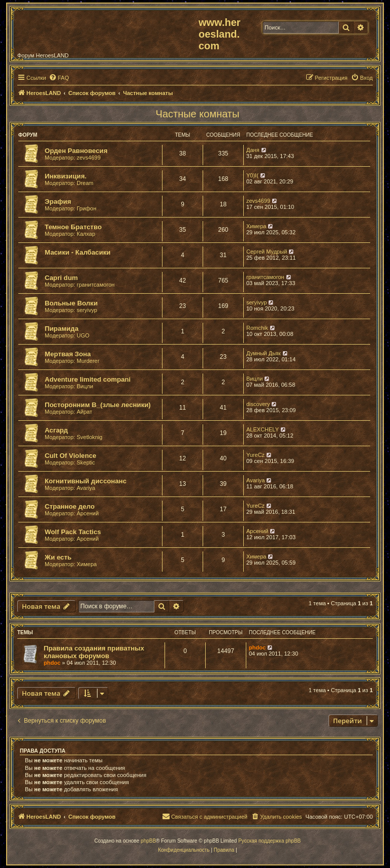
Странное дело (70, 506)
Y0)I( (252, 175)
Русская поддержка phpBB (269, 841)
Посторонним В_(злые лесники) (98, 405)
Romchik (257, 328)
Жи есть (58, 557)
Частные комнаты (198, 114)
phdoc (52, 663)
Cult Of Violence (71, 456)
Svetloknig (90, 437)
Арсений (88, 513)
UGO (83, 335)
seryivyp (87, 310)
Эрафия (58, 201)
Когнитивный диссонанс (86, 481)
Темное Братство (73, 227)
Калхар (86, 234)
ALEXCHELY (263, 429)
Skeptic (86, 462)
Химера (256, 226)
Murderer (88, 361)
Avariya (86, 488)
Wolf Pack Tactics (73, 532)
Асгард (56, 430)
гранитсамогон (96, 285)
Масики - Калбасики (78, 252)
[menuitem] (59, 78)
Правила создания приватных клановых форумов (94, 652)
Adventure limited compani (88, 379)
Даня (253, 150)
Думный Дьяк (264, 353)
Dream (85, 183)
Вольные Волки (71, 303)
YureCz (255, 455)
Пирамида (62, 329)
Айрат (85, 412)
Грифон (87, 208)
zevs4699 (89, 158)
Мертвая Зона (68, 354)
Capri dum (61, 278)
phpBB (148, 841)
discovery (258, 404)
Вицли (85, 386)
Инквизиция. (66, 176)
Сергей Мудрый (267, 252)
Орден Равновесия (76, 151)
